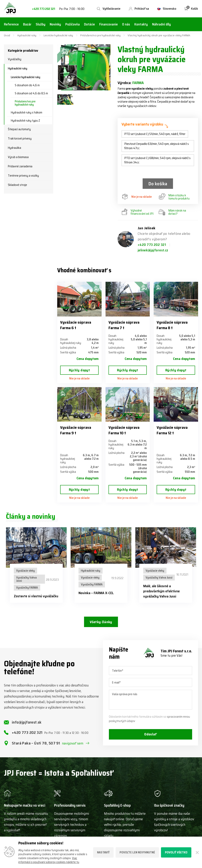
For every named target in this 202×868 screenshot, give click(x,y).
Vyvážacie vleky (25, 571)
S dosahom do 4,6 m (27, 85)
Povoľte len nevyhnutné (137, 852)
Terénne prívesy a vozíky (23, 176)
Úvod (7, 35)
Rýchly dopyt (79, 370)
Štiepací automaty (19, 129)
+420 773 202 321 (43, 9)
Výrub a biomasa (18, 157)
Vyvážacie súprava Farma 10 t (124, 430)
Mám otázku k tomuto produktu (174, 197)
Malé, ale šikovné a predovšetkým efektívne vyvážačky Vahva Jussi (161, 591)
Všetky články (101, 622)
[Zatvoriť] (197, 852)
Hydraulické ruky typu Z (25, 121)
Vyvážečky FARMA (27, 588)
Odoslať (151, 736)
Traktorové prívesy (20, 139)
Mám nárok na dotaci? (172, 212)
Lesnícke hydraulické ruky (58, 35)
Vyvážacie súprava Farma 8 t (172, 325)
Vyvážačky (15, 59)
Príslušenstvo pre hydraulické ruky (100, 35)
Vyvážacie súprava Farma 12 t (172, 430)
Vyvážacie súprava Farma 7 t (124, 325)
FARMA (138, 83)
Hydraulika (14, 148)
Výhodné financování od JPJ (137, 212)
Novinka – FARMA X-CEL (96, 593)
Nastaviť (103, 852)
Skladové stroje (17, 185)
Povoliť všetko (176, 852)
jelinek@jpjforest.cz (153, 250)
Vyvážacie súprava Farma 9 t (76, 430)
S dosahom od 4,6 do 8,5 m (31, 93)
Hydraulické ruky (27, 35)
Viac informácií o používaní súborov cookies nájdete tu (49, 860)
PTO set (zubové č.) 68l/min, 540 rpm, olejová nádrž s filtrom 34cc (157, 160)
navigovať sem (73, 744)
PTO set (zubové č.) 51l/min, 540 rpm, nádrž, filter (155, 134)
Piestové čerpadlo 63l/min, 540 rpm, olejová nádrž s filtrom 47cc (157, 146)
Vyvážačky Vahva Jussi (26, 579)
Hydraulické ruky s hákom (27, 112)
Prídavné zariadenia (20, 166)
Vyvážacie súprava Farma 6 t (76, 325)
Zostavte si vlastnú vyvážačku (36, 596)
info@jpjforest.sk (27, 723)
